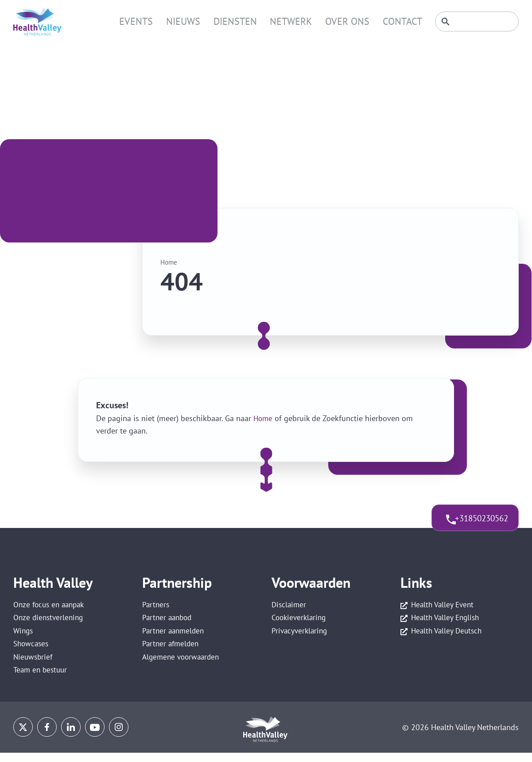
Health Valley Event (444, 606)
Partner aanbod (169, 621)
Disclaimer (290, 606)
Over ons (349, 21)
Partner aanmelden (175, 636)
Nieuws (198, 21)
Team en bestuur (42, 682)
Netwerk (297, 21)
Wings (24, 636)
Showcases (32, 652)
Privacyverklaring (301, 636)
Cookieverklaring (300, 621)
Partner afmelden (172, 652)
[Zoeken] (474, 22)
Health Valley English (447, 621)
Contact (399, 21)
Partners (156, 606)
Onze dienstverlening (50, 621)
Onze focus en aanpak (51, 606)
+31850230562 (472, 522)
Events (155, 21)
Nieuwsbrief (34, 667)
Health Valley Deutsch (448, 636)
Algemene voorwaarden (183, 667)
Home (169, 262)
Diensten (246, 21)
